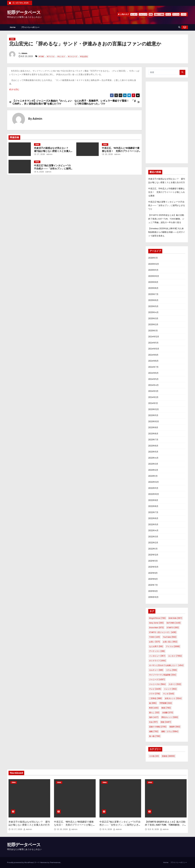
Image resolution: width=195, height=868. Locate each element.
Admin (24, 53)
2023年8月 (153, 434)
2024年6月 (153, 373)
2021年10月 (153, 567)
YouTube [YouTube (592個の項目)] (170, 637)
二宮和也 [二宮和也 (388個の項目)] (156, 698)
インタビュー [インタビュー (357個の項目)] (157, 656)
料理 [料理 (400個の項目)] (154, 708)
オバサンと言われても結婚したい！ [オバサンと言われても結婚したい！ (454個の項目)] (166, 665)
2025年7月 (153, 294)
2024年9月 (153, 355)
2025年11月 (153, 270)
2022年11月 (153, 488)
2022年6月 (153, 518)
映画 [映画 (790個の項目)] (166, 708)
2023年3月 (153, 464)
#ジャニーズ (73, 56)
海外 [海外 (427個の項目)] (154, 717)
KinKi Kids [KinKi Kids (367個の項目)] (175, 618)
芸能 (151, 14)
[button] (179, 27)
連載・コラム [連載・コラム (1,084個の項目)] (170, 731)
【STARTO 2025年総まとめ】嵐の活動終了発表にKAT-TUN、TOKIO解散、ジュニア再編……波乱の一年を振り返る (166, 219)
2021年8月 (153, 579)
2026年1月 (153, 258)
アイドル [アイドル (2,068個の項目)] (173, 646)
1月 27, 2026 (39, 154)
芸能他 (12, 39)
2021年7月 (153, 585)
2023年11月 (153, 415)
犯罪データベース (24, 12)
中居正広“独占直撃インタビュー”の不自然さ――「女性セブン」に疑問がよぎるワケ (52, 169)
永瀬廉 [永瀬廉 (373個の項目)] (168, 713)
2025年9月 (153, 282)
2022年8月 (153, 506)
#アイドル (51, 56)
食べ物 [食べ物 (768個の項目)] (155, 736)
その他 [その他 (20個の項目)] (154, 756)
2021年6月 (153, 591)
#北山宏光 (84, 56)
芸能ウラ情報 (159, 14)
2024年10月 (154, 349)
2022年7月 (153, 512)
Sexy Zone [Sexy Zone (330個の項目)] (156, 623)
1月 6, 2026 (39, 172)
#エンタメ (61, 56)
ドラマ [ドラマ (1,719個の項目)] (155, 694)
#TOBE (41, 56)
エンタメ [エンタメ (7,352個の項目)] (175, 656)
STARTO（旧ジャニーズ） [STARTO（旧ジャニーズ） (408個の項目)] (163, 632)
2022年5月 (153, 524)
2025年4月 (153, 312)
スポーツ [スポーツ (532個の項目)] (175, 684)
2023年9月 (153, 427)
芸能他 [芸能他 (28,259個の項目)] (168, 756)
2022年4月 (153, 530)
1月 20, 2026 (107, 154)
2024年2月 (153, 397)
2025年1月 (153, 331)
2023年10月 (154, 421)
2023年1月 (153, 476)
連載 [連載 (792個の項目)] (154, 731)
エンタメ (134, 14)
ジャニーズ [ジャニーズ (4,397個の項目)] (157, 679)
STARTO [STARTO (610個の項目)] (173, 628)
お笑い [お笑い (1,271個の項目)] (155, 642)
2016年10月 (153, 597)
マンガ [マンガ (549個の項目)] (169, 694)
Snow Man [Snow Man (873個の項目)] (156, 628)
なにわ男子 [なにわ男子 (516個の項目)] (156, 646)
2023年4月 (153, 458)
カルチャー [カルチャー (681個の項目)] (156, 670)
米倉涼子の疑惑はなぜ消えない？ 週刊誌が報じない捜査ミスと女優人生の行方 (52, 151)
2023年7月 (153, 440)
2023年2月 (153, 470)
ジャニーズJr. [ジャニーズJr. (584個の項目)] (157, 684)
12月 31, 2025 (154, 829)
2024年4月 (153, 385)
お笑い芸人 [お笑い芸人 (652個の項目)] (170, 642)
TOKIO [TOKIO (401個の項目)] (155, 637)
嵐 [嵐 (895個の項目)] (153, 703)
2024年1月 (153, 403)
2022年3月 (153, 537)
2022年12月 (154, 482)
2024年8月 (153, 361)
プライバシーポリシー (30, 27)
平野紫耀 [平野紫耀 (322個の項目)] (166, 703)
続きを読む (14, 89)
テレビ (168, 14)
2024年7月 (153, 367)
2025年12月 (154, 264)
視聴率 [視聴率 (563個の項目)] (175, 727)
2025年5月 (153, 306)
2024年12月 (154, 337)
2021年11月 (153, 561)
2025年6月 (153, 300)
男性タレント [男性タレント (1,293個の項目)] (170, 717)
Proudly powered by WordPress (21, 862)
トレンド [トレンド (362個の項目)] (170, 689)
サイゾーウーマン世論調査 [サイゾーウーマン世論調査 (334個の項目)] (163, 675)
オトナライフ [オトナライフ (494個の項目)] (157, 661)
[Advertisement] (167, 122)
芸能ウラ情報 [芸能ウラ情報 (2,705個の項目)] (158, 727)
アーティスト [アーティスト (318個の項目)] (157, 651)
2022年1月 (153, 549)
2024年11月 (153, 343)
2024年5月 (153, 379)
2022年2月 (153, 543)
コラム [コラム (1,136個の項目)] (172, 670)
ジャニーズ (143, 14)
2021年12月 (153, 555)
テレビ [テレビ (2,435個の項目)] (155, 689)
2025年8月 (153, 288)
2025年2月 (153, 324)
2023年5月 (153, 452)
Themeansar (55, 862)
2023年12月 (154, 409)
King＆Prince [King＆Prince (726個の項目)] (157, 618)
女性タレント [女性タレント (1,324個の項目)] (173, 698)
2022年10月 (154, 494)
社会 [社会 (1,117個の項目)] (153, 722)
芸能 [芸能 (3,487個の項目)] (166, 722)
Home (13, 27)
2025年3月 (153, 318)
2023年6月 (153, 446)
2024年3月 (153, 391)
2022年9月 (153, 500)
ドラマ (184, 14)
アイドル (176, 14)
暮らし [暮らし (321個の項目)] (154, 713)
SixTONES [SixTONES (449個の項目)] (174, 623)
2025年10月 (154, 276)
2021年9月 (153, 573)
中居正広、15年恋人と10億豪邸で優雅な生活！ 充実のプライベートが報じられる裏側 (121, 151)
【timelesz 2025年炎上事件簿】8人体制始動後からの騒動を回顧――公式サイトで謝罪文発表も (167, 232)
